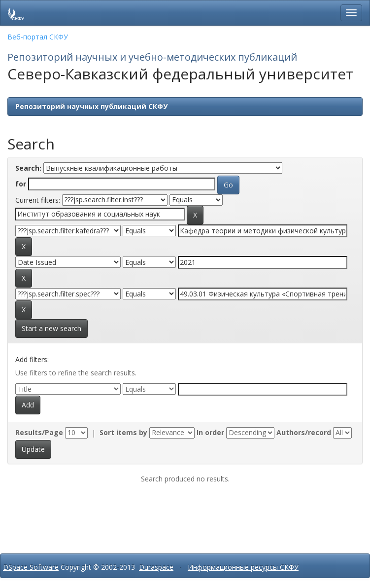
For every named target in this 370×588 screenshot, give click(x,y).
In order (210, 432)
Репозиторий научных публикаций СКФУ (91, 106)
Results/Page (39, 432)
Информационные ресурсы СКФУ (243, 567)
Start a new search (51, 328)
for (21, 184)
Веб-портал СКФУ (38, 37)
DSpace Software (31, 567)
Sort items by (123, 432)
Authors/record (304, 432)
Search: (28, 168)
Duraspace (156, 567)
